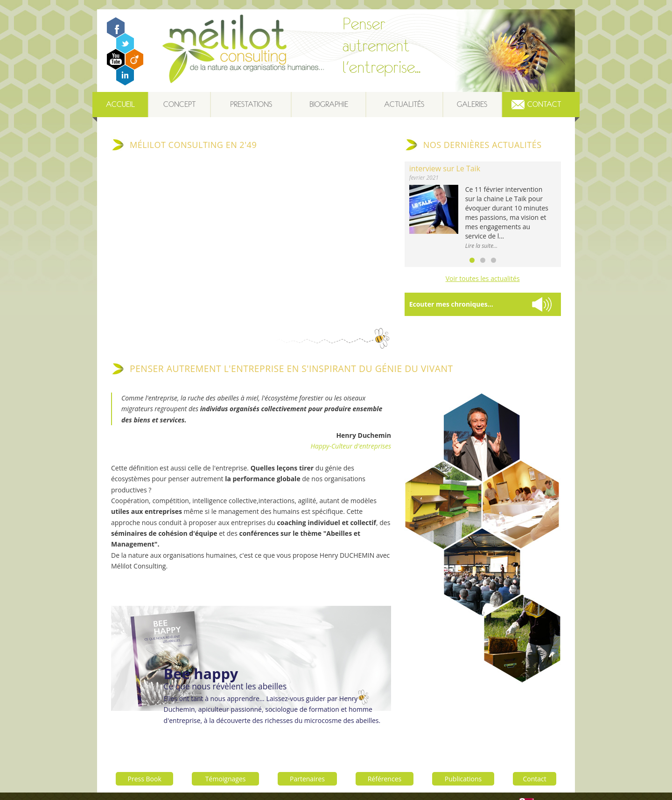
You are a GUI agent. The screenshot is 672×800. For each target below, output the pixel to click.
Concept (179, 104)
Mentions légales (388, 789)
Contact (544, 104)
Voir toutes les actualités (483, 278)
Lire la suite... (482, 246)
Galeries (472, 104)
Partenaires (308, 764)
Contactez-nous (468, 789)
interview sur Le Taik (445, 168)
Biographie (329, 104)
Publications (464, 764)
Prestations (251, 104)
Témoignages (226, 764)
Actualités (404, 104)
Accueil (120, 104)
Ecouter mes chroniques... (451, 304)
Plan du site (429, 789)
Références (385, 764)
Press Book (145, 764)
